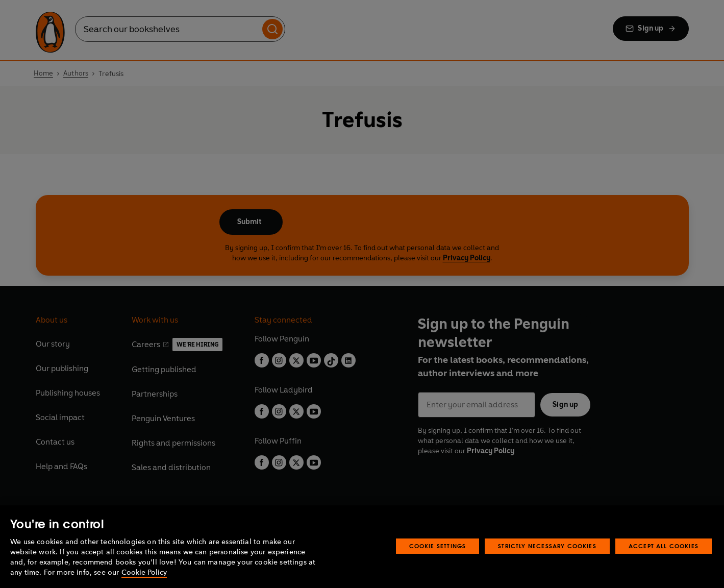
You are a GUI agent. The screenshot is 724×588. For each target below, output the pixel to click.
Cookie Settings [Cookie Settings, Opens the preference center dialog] (438, 546)
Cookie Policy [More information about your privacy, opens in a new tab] (144, 572)
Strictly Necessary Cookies (547, 546)
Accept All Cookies (664, 546)
